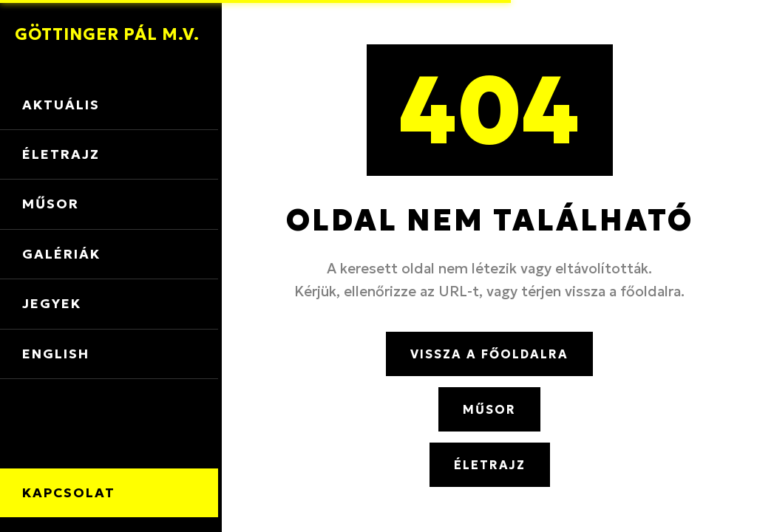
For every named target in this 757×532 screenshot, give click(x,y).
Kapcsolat (69, 493)
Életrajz (61, 154)
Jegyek (52, 304)
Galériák (61, 254)
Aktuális (61, 105)
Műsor (51, 204)
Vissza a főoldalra (489, 354)
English (56, 354)
